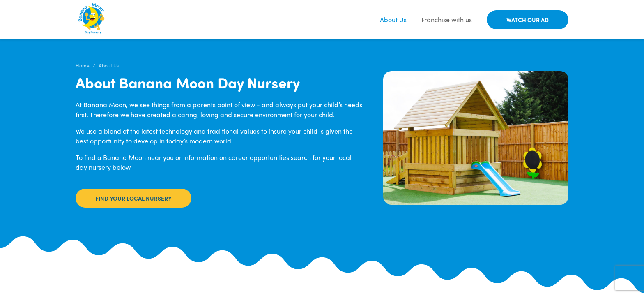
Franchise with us (447, 20)
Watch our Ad (528, 20)
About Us (393, 20)
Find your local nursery (133, 198)
